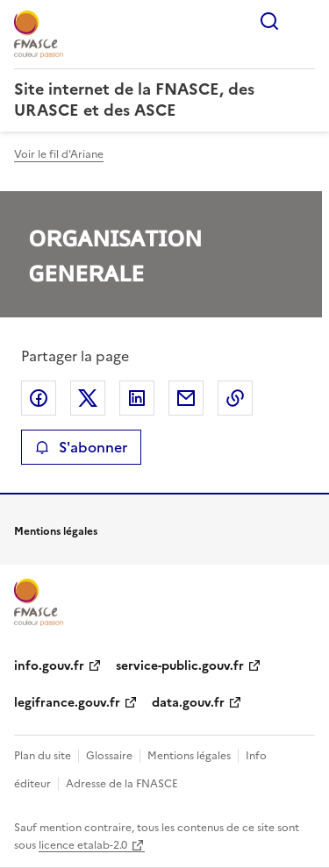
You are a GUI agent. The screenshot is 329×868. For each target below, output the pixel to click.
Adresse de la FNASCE (122, 784)
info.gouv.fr (49, 666)
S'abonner (81, 447)
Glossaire (109, 756)
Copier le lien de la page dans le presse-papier (235, 398)
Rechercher (269, 21)
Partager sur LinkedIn (137, 398)
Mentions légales (189, 756)
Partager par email (186, 398)
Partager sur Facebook (39, 398)
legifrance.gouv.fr (67, 703)
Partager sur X (88, 398)
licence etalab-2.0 (83, 845)
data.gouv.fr (188, 703)
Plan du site (43, 756)
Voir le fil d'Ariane (59, 154)
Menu (304, 21)
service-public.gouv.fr (180, 666)
